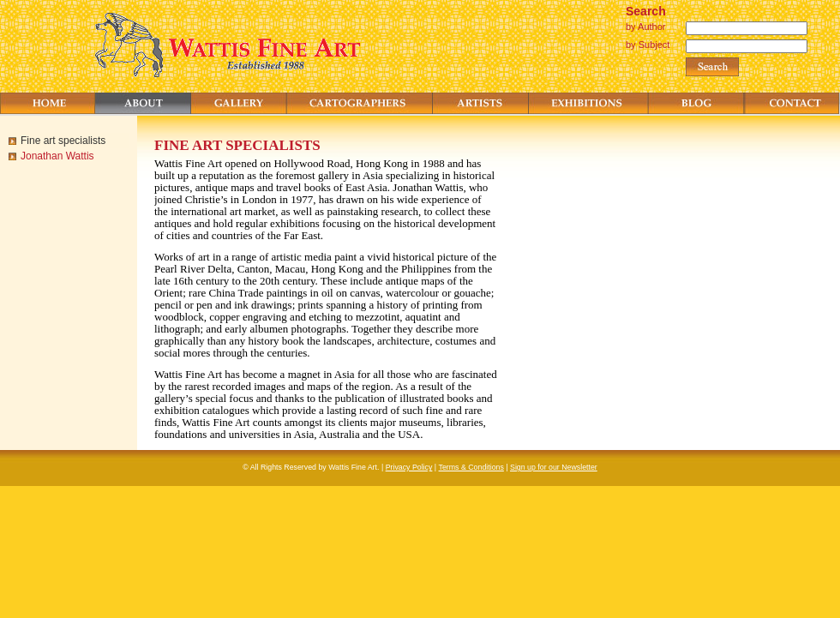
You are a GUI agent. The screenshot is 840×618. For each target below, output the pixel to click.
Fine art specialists (63, 141)
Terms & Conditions (471, 467)
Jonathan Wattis (57, 156)
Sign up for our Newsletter (554, 467)
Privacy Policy (409, 467)
